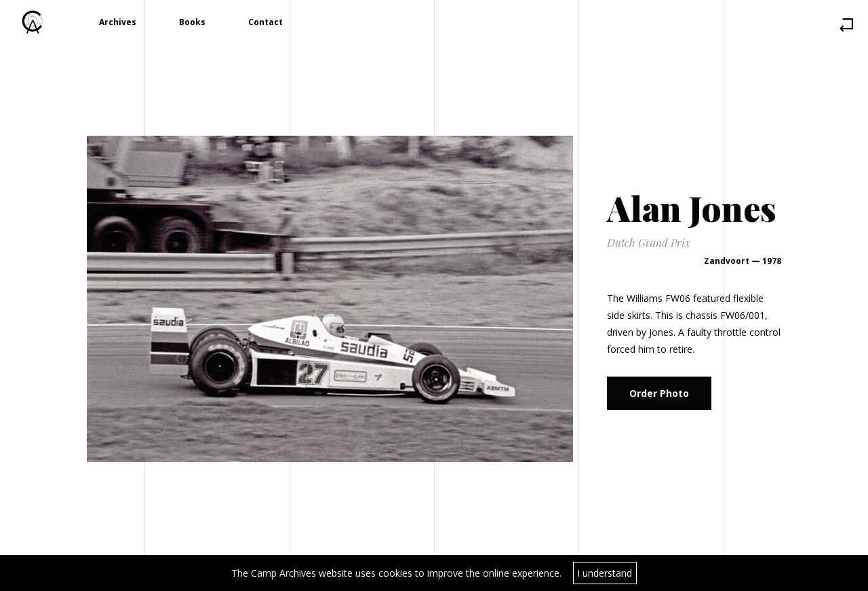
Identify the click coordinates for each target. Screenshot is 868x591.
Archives (118, 22)
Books (192, 22)
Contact (265, 22)
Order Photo (659, 393)
